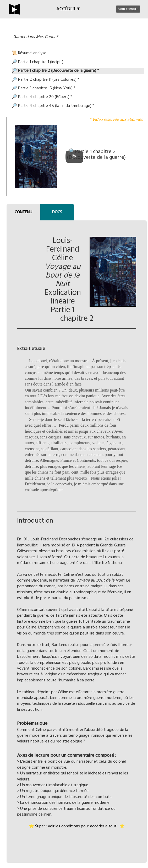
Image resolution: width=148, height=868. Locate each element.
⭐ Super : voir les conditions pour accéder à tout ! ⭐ (77, 826)
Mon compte (128, 9)
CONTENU (23, 212)
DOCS (57, 212)
